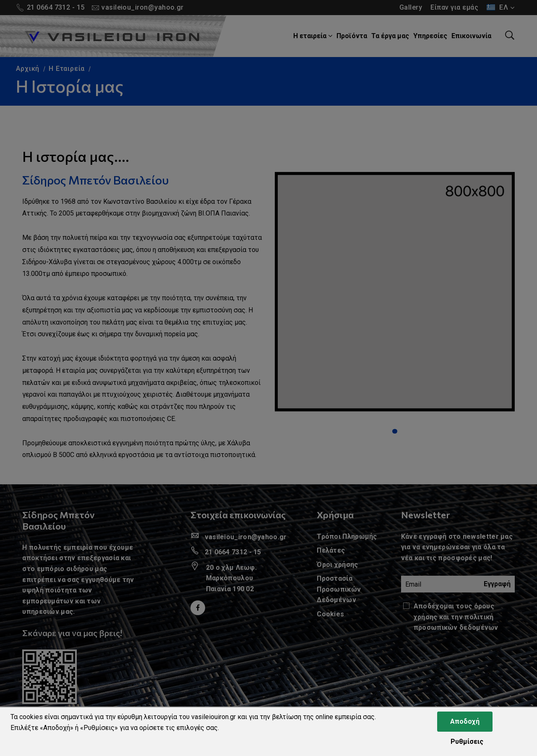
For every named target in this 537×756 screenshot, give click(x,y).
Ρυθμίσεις (467, 742)
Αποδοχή (465, 721)
